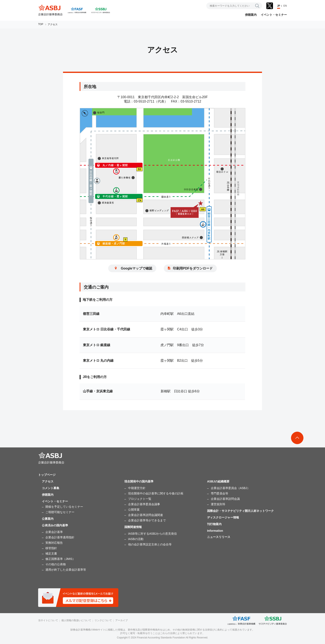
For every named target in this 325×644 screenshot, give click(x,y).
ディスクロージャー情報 (223, 517)
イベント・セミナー (274, 15)
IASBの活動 (136, 539)
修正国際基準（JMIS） (60, 559)
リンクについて (103, 620)
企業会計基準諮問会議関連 (146, 515)
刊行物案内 (214, 524)
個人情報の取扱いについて (76, 620)
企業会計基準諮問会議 (225, 499)
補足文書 (51, 553)
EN (285, 6)
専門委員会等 (219, 493)
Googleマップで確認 (132, 269)
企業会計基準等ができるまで (147, 520)
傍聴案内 (251, 15)
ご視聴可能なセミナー (60, 512)
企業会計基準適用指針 (60, 537)
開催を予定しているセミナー (64, 507)
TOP (41, 24)
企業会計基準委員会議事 (144, 504)
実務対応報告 (54, 543)
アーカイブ (121, 620)
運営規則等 (218, 504)
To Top (297, 438)
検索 (257, 6)
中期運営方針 (137, 488)
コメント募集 (51, 488)
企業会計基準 (54, 532)
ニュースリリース (219, 537)
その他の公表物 (56, 564)
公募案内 (48, 519)
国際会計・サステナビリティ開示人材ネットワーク (240, 511)
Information (215, 531)
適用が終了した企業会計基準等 (66, 570)
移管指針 (51, 548)
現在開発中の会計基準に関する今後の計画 (156, 493)
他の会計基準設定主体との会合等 (150, 544)
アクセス (48, 481)
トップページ (47, 475)
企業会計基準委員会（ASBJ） (230, 488)
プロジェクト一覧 (140, 499)
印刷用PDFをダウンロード (190, 269)
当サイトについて (48, 620)
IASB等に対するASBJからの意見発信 (152, 534)
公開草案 (134, 510)
